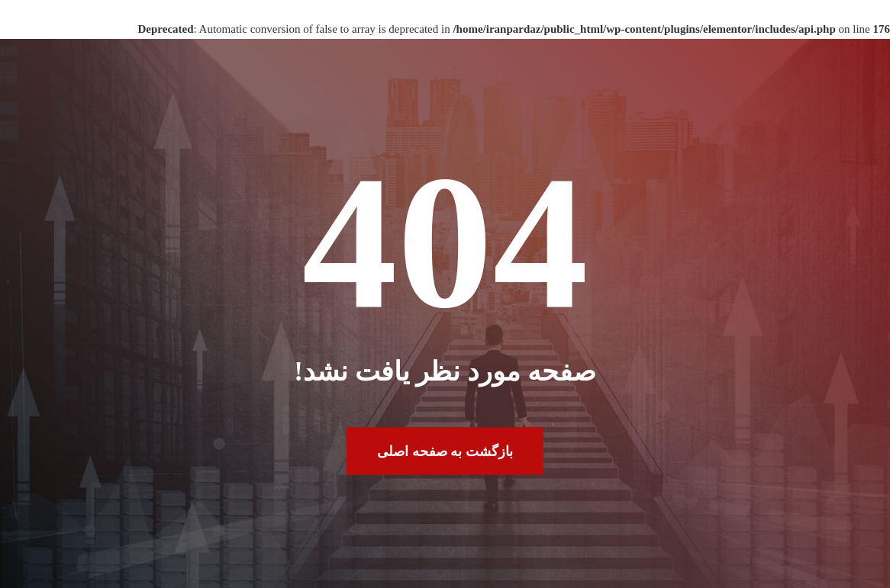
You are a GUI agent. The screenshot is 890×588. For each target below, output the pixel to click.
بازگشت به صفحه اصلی (445, 451)
